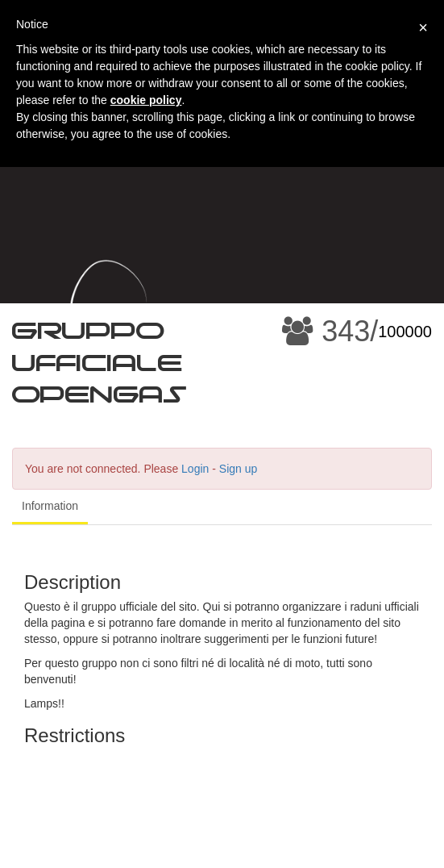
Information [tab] (50, 506)
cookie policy (146, 100)
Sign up (238, 469)
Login (195, 469)
